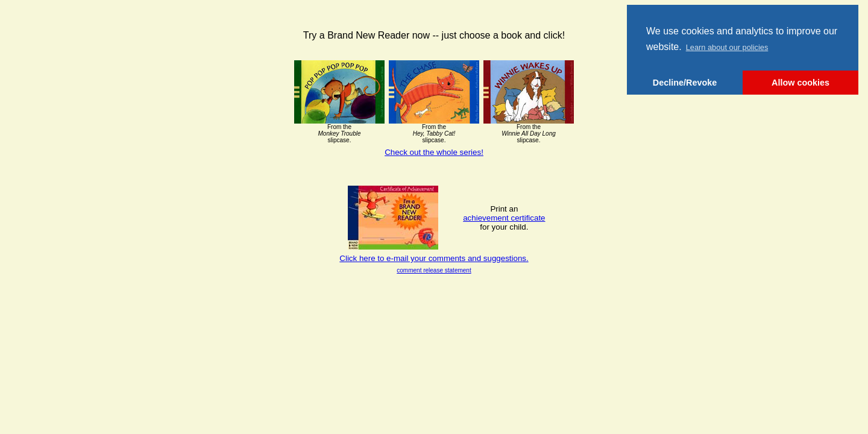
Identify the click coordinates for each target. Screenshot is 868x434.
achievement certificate (504, 218)
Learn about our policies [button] (727, 47)
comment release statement (434, 270)
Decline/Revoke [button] (685, 83)
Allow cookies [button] (800, 83)
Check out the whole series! (434, 152)
